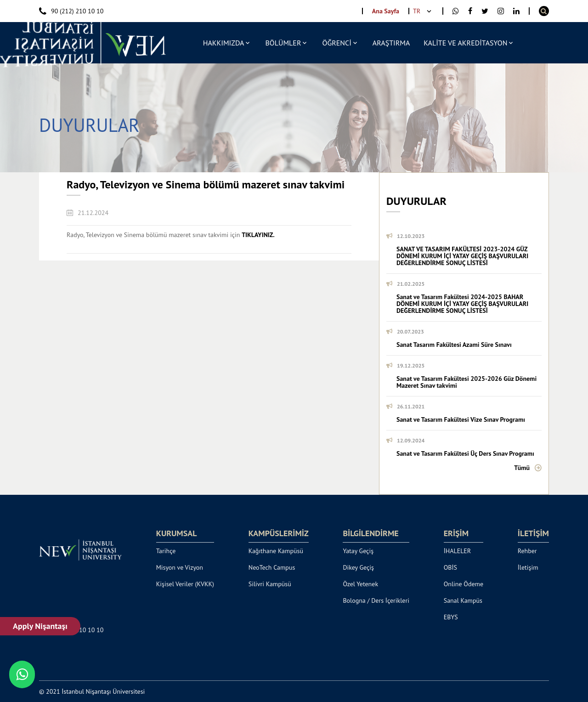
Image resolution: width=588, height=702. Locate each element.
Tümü (522, 468)
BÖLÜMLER (283, 43)
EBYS (451, 617)
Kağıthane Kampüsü (276, 551)
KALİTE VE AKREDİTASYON (465, 43)
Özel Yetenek (360, 584)
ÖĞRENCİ (336, 43)
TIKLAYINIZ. (258, 235)
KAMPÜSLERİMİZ (279, 533)
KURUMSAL (177, 533)
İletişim (528, 567)
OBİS (450, 567)
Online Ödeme (464, 584)
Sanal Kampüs (463, 600)
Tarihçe (166, 551)
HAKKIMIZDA (224, 43)
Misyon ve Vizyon (180, 567)
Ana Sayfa (386, 11)
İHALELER (458, 551)
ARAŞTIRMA (391, 43)
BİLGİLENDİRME (370, 533)
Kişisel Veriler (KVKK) (185, 584)
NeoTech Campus (272, 567)
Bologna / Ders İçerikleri (376, 600)
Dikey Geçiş (358, 567)
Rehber (527, 551)
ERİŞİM (456, 533)
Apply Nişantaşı (40, 626)
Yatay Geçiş (358, 551)
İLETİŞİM (533, 533)
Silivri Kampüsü (270, 584)
